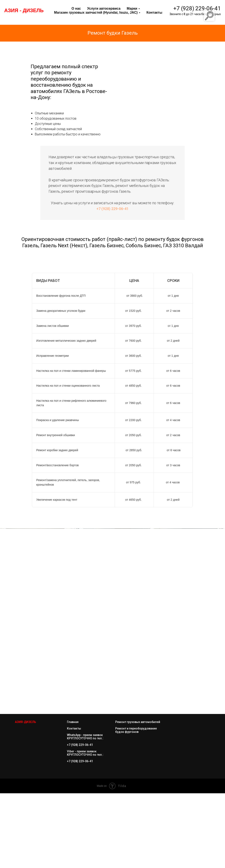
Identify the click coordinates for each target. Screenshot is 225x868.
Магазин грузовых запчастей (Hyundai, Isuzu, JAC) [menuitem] (96, 12)
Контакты (74, 803)
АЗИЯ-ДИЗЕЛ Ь (26, 797)
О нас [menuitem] (76, 8)
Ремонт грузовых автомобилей (138, 797)
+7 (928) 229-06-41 (197, 8)
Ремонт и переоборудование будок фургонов (136, 805)
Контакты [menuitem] (154, 12)
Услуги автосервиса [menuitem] (104, 8)
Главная (73, 797)
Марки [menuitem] (132, 8)
